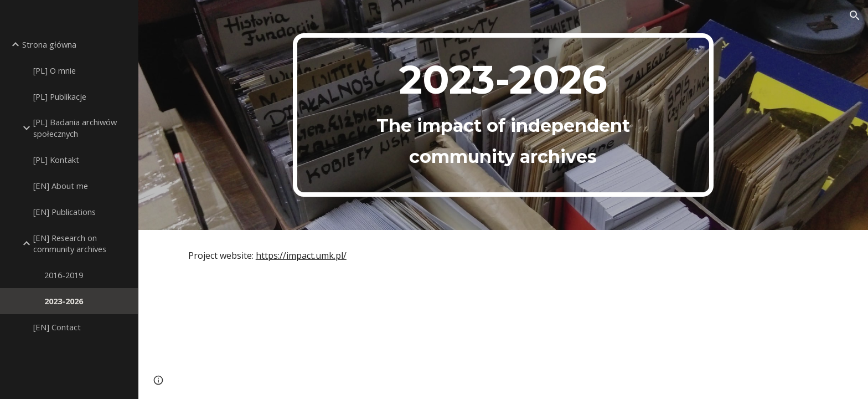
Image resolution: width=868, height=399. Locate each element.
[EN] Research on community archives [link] (70, 244)
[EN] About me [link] (61, 186)
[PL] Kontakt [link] (56, 160)
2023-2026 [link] (64, 301)
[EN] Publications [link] (64, 212)
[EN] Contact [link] (57, 327)
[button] (855, 16)
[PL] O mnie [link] (55, 70)
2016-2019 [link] (64, 275)
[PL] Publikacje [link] (60, 96)
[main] (503, 115)
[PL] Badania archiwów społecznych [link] (75, 128)
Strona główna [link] (49, 44)
